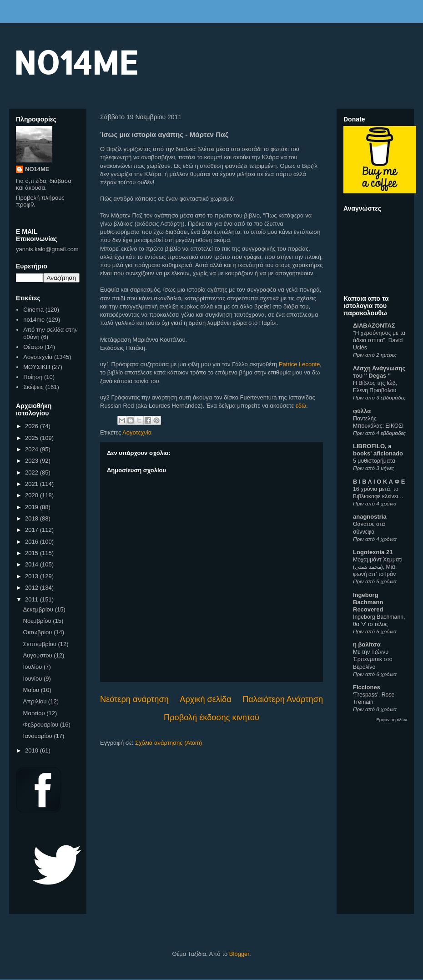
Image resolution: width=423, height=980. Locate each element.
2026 (33, 426)
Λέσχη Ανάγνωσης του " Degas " (379, 372)
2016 (33, 542)
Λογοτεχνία (137, 432)
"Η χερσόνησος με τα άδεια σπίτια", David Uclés (379, 340)
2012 (33, 588)
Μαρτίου (35, 713)
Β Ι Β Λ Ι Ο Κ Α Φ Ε (379, 482)
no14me (34, 320)
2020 (33, 495)
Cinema (33, 310)
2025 (33, 438)
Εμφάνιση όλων (392, 720)
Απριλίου (36, 701)
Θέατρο (33, 347)
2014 (33, 564)
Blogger (239, 954)
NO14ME (76, 62)
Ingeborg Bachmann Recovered (368, 602)
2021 (33, 484)
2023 (33, 461)
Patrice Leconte (299, 364)
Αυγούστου (39, 655)
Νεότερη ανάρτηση (134, 699)
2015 (33, 553)
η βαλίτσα (367, 644)
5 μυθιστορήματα (374, 461)
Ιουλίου (33, 667)
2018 (33, 518)
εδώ (301, 406)
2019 (33, 507)
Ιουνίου (33, 679)
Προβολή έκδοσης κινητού (211, 717)
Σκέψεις (33, 387)
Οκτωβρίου (38, 632)
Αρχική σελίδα (205, 699)
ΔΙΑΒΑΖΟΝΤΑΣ (374, 326)
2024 (33, 449)
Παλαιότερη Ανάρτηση (283, 699)
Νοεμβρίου (38, 621)
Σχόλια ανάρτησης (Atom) (169, 743)
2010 (33, 750)
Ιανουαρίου (39, 736)
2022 (33, 472)
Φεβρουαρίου (42, 725)
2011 (33, 599)
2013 (33, 576)
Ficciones (367, 687)
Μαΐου (32, 690)
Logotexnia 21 (373, 552)
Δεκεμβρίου (39, 609)
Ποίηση (33, 377)
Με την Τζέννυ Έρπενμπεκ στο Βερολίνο (373, 659)
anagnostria (370, 517)
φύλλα (362, 411)
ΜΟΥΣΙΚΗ (37, 367)
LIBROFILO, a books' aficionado (378, 450)
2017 (33, 530)
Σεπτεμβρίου (41, 644)
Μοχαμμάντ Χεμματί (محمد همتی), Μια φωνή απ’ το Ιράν (378, 567)
